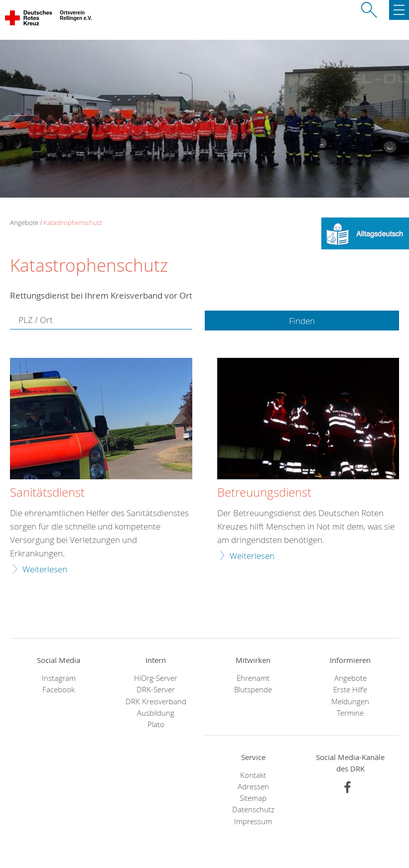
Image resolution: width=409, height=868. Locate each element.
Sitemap (253, 798)
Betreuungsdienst (264, 493)
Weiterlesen (45, 569)
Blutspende (253, 690)
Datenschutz (253, 810)
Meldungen (350, 702)
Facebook (59, 690)
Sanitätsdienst (47, 493)
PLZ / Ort (36, 320)
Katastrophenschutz (73, 222)
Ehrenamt (253, 678)
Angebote (350, 678)
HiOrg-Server (156, 678)
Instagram (59, 678)
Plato (156, 724)
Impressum (253, 821)
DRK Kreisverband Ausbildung (156, 707)
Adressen (253, 787)
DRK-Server (156, 690)
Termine (350, 713)
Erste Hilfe (350, 690)
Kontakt (253, 775)
